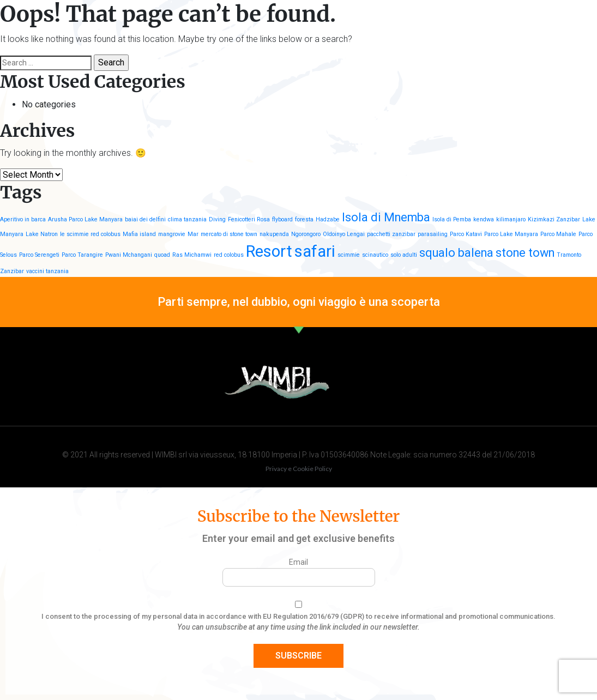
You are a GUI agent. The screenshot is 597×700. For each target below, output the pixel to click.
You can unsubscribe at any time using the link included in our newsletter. (298, 627)
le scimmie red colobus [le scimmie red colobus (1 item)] (90, 234)
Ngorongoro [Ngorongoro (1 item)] (306, 234)
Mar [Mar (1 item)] (193, 234)
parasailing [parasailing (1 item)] (433, 234)
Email (298, 562)
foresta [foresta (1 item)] (304, 219)
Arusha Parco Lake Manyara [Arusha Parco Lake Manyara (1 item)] (85, 219)
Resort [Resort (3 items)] (269, 251)
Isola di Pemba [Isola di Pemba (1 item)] (452, 219)
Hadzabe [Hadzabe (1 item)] (328, 219)
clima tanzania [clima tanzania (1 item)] (187, 219)
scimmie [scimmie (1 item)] (349, 255)
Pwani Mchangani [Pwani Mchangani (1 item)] (129, 255)
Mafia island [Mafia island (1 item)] (139, 234)
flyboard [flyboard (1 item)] (282, 219)
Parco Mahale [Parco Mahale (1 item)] (558, 234)
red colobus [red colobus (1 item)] (229, 255)
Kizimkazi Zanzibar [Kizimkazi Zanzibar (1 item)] (554, 219)
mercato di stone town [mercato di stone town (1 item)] (229, 234)
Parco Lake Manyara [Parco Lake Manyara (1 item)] (511, 234)
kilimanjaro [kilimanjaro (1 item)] (511, 219)
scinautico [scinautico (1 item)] (375, 255)
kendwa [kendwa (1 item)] (484, 219)
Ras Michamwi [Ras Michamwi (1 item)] (192, 255)
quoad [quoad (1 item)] (162, 255)
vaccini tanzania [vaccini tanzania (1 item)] (47, 271)
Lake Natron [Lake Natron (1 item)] (42, 234)
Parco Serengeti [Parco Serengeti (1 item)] (39, 255)
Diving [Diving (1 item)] (217, 219)
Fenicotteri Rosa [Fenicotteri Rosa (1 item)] (249, 219)
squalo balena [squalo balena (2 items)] (456, 253)
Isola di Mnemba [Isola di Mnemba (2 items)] (386, 217)
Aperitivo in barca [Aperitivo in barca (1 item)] (23, 219)
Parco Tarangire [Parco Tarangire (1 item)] (82, 255)
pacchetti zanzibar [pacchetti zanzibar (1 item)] (391, 234)
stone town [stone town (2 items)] (525, 253)
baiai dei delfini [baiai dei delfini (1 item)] (145, 219)
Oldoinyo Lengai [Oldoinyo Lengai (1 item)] (344, 234)
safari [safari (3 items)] (315, 251)
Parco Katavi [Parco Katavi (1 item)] (466, 234)
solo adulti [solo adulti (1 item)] (404, 255)
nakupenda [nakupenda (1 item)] (274, 234)
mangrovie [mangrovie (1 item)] (172, 234)
